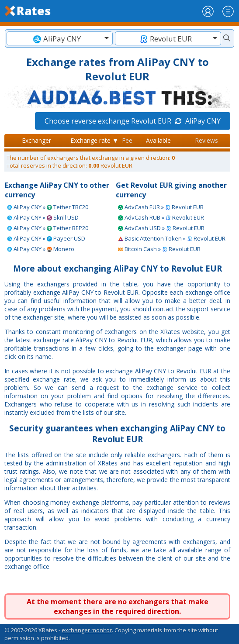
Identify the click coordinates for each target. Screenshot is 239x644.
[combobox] (60, 38)
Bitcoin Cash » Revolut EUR (159, 249)
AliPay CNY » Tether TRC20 (48, 207)
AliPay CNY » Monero (41, 249)
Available (158, 140)
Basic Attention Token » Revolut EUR (172, 238)
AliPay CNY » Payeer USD (46, 238)
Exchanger (36, 140)
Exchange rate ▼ (94, 140)
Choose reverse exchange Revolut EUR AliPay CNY (133, 121)
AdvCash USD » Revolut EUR (161, 228)
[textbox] (60, 39)
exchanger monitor (87, 630)
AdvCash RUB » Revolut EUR (161, 217)
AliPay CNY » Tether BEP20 (48, 228)
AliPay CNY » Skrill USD (43, 217)
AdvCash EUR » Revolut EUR (161, 207)
